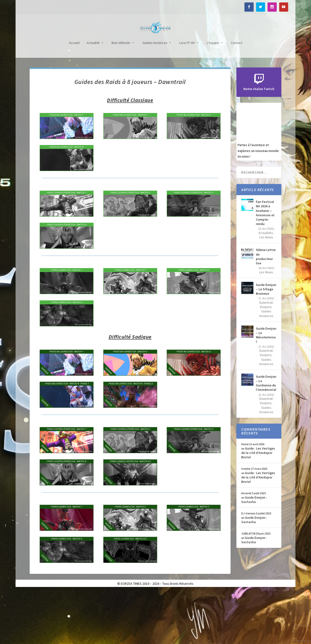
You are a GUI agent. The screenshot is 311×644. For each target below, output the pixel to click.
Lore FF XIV (187, 96)
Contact (237, 96)
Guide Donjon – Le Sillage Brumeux (266, 343)
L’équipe (213, 96)
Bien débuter (121, 96)
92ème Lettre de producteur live (266, 310)
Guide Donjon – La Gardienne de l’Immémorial (266, 437)
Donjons (266, 360)
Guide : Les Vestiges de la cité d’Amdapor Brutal (258, 506)
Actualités (266, 286)
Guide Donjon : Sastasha (254, 553)
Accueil (74, 96)
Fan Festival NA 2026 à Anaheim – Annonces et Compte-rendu (265, 266)
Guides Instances (155, 96)
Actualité (93, 96)
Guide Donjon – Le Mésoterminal (266, 389)
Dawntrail (266, 356)
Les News (266, 291)
